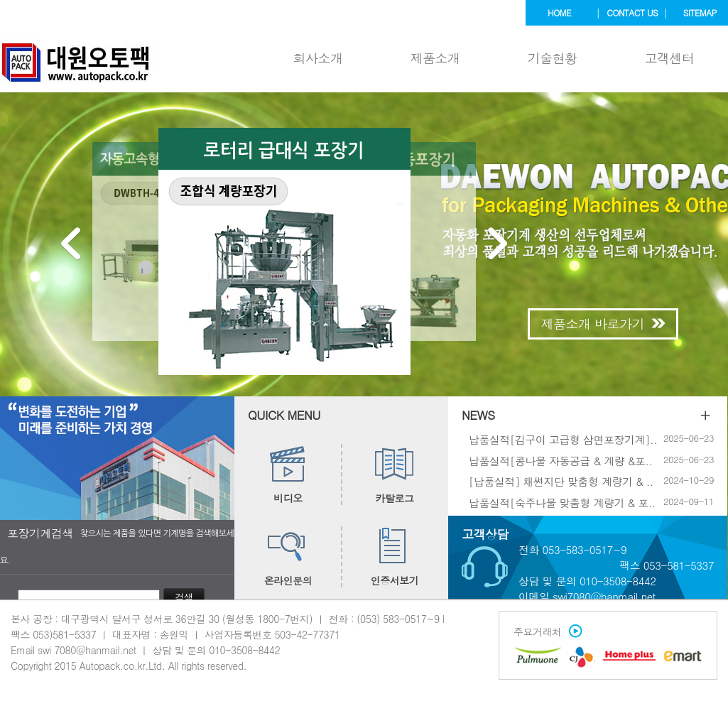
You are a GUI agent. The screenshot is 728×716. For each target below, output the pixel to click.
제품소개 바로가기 (603, 324)
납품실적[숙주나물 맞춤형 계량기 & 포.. (562, 502)
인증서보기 (395, 557)
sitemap (700, 12)
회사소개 (318, 58)
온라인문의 (288, 557)
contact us (632, 12)
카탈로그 (395, 474)
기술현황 (553, 58)
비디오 (288, 474)
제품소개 (435, 58)
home (559, 12)
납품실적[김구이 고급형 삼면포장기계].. (563, 439)
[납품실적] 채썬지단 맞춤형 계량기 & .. (561, 481)
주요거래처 (544, 631)
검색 (184, 597)
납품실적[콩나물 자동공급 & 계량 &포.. (561, 460)
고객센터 (670, 58)
